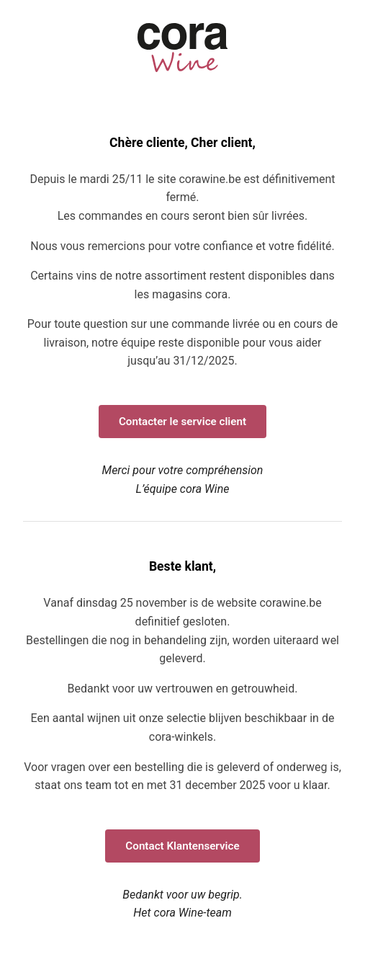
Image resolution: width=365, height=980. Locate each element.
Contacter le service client (182, 422)
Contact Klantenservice (182, 846)
